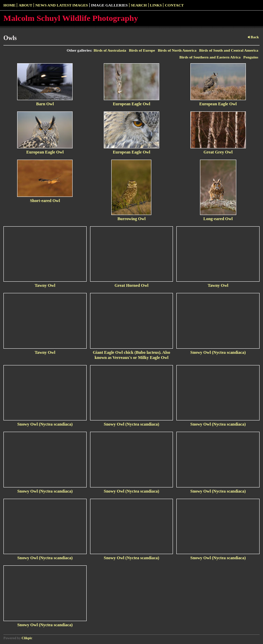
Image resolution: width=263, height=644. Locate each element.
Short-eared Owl (45, 201)
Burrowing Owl (131, 219)
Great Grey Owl (218, 152)
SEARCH (139, 5)
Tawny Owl (45, 285)
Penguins (251, 57)
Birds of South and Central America (229, 50)
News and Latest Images (61, 5)
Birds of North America (177, 50)
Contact (174, 5)
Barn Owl (45, 104)
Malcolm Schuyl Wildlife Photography (71, 18)
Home (9, 5)
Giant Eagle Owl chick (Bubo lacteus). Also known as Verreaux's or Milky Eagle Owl (131, 355)
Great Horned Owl (132, 285)
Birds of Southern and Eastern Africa (210, 57)
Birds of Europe (142, 50)
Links (156, 5)
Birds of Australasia (110, 50)
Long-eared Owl (218, 219)
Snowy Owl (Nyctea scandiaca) (218, 352)
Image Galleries (109, 5)
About (25, 5)
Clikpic (27, 638)
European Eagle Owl (131, 104)
